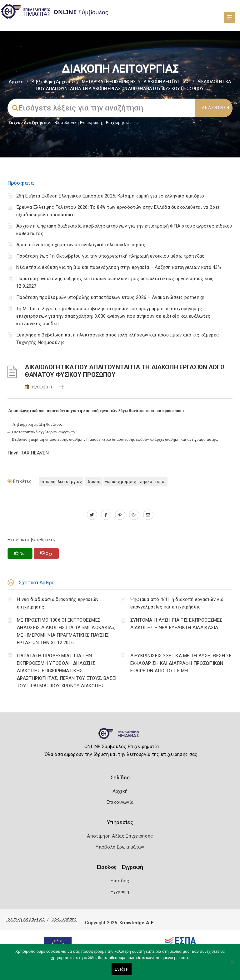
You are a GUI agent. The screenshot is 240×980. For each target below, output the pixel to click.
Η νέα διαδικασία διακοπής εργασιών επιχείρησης (58, 603)
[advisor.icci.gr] (148, 515)
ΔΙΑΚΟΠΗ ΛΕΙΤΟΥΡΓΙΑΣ (167, 82)
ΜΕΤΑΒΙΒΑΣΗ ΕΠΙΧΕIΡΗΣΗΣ (109, 82)
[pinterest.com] (120, 515)
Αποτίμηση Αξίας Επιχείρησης (120, 836)
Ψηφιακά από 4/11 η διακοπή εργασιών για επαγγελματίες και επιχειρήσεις (177, 603)
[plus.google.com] (134, 515)
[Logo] (120, 736)
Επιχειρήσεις (119, 123)
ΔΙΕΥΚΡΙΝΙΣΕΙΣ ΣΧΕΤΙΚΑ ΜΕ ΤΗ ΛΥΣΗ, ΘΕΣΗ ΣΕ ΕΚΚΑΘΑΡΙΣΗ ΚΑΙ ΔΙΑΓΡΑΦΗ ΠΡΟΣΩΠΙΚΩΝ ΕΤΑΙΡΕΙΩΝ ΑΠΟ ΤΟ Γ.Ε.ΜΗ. (181, 663)
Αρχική (16, 82)
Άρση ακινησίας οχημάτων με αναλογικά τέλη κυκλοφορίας (81, 245)
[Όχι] (232, 965)
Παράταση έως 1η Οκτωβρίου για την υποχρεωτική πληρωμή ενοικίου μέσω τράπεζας (110, 256)
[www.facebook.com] (106, 515)
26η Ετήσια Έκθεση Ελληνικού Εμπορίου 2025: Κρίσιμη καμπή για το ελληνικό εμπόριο (110, 196)
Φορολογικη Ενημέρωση (79, 123)
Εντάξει (122, 969)
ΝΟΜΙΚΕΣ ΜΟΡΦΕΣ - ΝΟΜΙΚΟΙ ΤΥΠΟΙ (135, 482)
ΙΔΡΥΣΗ (93, 482)
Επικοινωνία (120, 802)
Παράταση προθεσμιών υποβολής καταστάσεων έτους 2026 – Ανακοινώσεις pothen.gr (110, 297)
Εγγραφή (120, 892)
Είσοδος (120, 881)
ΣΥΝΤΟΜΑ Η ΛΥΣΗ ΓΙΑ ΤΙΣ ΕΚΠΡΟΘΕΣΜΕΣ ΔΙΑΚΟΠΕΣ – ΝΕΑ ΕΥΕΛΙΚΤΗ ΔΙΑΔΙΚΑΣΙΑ (176, 624)
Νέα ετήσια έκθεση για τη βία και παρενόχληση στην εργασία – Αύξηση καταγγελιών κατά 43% (119, 267)
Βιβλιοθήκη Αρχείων (53, 82)
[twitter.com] (92, 515)
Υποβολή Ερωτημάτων (120, 847)
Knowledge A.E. (137, 923)
